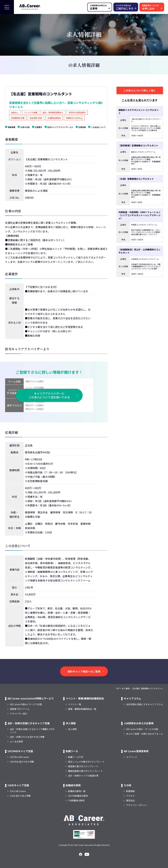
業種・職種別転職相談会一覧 (82, 709)
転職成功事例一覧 (77, 791)
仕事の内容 (25, 127)
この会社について (98, 127)
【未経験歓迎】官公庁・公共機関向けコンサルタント (139, 251)
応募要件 (39, 127)
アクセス (130, 796)
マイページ (131, 757)
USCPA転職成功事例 (78, 796)
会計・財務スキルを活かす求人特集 (27, 737)
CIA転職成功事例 (76, 800)
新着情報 (130, 791)
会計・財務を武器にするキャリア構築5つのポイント (32, 731)
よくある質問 (16, 741)
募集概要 (12, 127)
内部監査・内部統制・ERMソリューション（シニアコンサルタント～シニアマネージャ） (140, 215)
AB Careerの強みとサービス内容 (26, 704)
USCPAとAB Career (20, 757)
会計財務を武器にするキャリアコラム (144, 704)
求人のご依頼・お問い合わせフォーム (144, 734)
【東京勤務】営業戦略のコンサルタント (138, 145)
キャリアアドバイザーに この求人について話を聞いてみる (49, 395)
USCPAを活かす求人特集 (22, 762)
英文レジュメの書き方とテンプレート (86, 762)
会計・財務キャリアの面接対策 (83, 776)
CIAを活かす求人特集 (20, 796)
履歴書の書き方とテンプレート (83, 766)
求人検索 (72, 729)
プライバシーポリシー (137, 805)
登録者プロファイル (20, 709)
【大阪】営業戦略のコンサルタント (136, 179)
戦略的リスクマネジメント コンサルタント (139, 111)
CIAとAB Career (18, 791)
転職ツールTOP (76, 757)
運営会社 (130, 800)
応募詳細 (82, 127)
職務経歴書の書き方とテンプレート (85, 771)
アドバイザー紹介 (19, 714)
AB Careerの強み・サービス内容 (142, 729)
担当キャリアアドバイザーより (60, 127)
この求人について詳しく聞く (140, 90)
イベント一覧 (75, 704)
